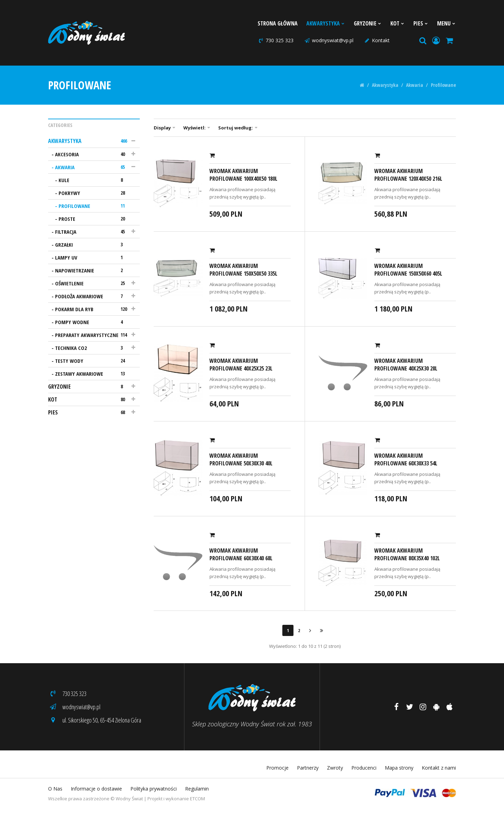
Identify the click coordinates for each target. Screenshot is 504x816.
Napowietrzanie (92, 270)
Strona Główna (278, 23)
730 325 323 (276, 40)
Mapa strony (399, 768)
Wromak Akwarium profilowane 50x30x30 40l (241, 459)
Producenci (364, 768)
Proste (94, 219)
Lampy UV (92, 257)
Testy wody (92, 361)
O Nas (55, 789)
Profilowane (443, 85)
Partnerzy (308, 768)
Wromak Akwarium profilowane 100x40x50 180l (243, 175)
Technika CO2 (92, 348)
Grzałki (92, 245)
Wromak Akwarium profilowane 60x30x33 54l (406, 459)
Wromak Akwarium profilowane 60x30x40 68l (241, 554)
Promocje (277, 768)
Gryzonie (368, 23)
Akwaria (415, 85)
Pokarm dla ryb (92, 309)
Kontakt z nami (439, 768)
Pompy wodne (92, 322)
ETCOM (197, 799)
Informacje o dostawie (96, 789)
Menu (446, 23)
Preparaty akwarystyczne (92, 335)
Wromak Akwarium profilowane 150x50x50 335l (243, 270)
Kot (398, 23)
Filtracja (92, 232)
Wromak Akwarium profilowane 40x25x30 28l (406, 365)
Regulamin (197, 789)
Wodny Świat (129, 799)
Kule (94, 180)
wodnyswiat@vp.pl (329, 40)
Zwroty (335, 768)
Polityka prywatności (154, 789)
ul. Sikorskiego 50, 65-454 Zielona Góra (95, 720)
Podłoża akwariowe (92, 296)
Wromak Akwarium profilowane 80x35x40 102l (407, 554)
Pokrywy (94, 193)
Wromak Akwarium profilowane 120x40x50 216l (408, 175)
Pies (421, 23)
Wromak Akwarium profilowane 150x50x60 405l (408, 270)
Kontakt (377, 40)
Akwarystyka (326, 23)
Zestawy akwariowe (92, 374)
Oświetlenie (92, 283)
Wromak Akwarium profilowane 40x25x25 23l (241, 365)
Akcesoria (92, 154)
